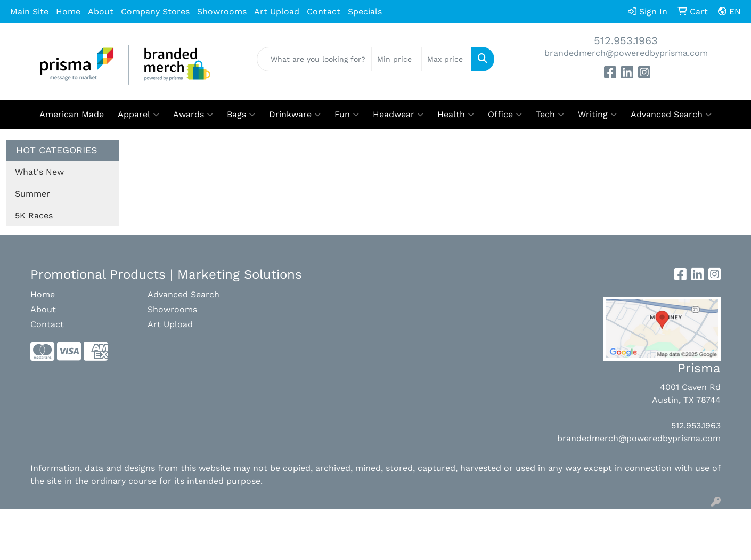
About (101, 11)
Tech (550, 115)
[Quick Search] (314, 59)
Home (68, 11)
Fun (347, 115)
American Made (72, 114)
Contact (324, 11)
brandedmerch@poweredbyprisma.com (626, 53)
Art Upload (277, 11)
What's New (39, 172)
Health (456, 115)
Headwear (398, 115)
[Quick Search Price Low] (397, 59)
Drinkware (295, 115)
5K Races (34, 216)
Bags (241, 115)
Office (505, 115)
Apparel (138, 115)
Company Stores (155, 11)
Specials (365, 11)
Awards (193, 115)
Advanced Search (671, 115)
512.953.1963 (626, 40)
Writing (597, 115)
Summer (32, 194)
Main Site (29, 11)
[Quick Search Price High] (447, 59)
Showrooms (222, 11)
